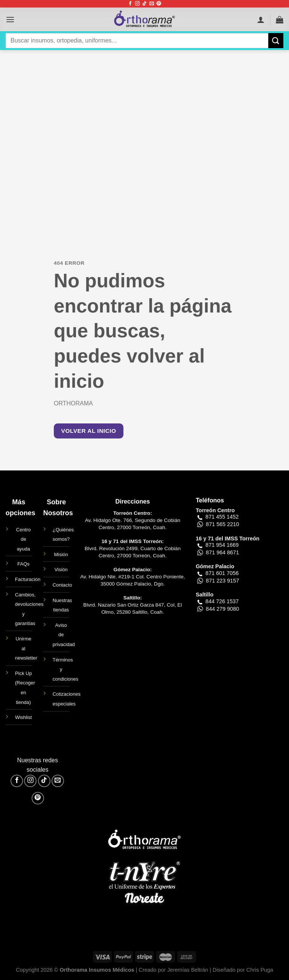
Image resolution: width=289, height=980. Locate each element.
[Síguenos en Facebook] (130, 4)
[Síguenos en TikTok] (144, 4)
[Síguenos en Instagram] (137, 4)
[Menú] (10, 19)
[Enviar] (276, 40)
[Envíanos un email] (152, 4)
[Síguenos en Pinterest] (159, 4)
